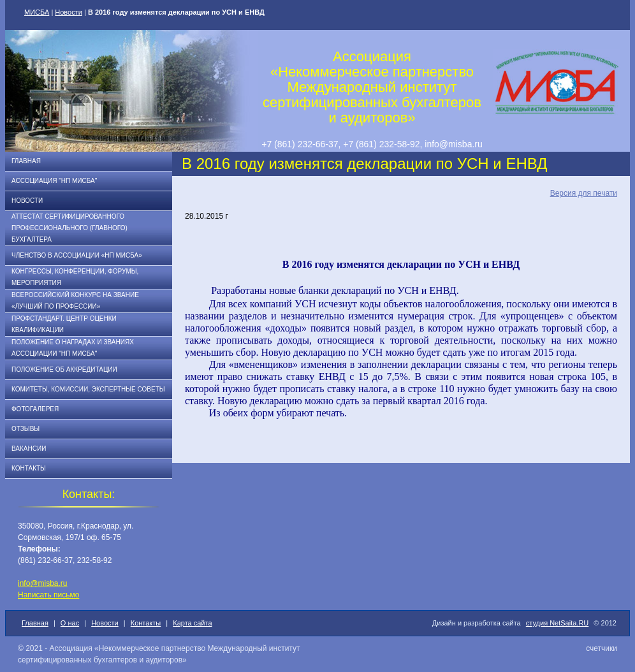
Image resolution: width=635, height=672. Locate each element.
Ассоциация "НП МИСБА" (54, 181)
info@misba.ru (43, 583)
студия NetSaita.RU (558, 623)
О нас (70, 623)
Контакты (29, 468)
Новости (69, 12)
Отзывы (26, 429)
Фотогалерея (35, 409)
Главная (26, 161)
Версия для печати (584, 193)
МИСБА (37, 12)
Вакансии (29, 449)
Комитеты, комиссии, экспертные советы (88, 389)
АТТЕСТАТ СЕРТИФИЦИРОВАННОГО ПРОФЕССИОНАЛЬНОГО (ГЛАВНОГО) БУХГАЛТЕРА (69, 228)
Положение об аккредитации (64, 369)
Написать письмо (48, 595)
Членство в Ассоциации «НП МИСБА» (77, 255)
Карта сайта (192, 623)
